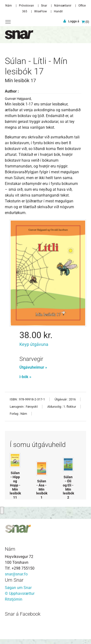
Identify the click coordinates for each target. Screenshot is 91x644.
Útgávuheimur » (33, 367)
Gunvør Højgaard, (18, 99)
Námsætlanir (63, 6)
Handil (58, 11)
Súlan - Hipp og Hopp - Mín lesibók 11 (15, 485)
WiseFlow (41, 11)
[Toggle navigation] (8, 22)
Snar (44, 6)
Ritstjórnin (14, 599)
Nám (9, 6)
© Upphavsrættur (20, 593)
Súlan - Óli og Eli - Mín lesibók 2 (68, 487)
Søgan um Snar (18, 588)
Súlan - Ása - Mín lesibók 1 (42, 489)
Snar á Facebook (23, 614)
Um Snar (14, 580)
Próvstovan (26, 6)
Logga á (74, 21)
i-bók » (25, 377)
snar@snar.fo (16, 574)
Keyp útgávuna (34, 344)
